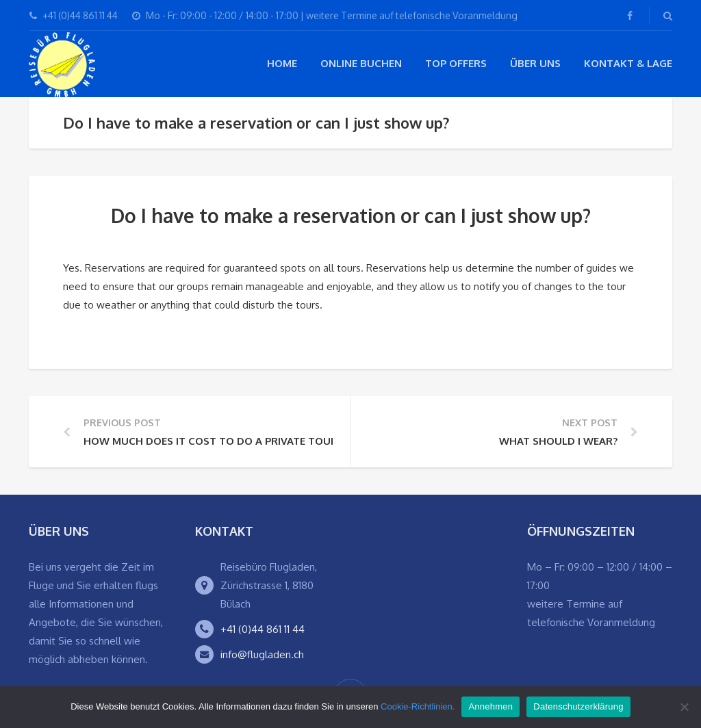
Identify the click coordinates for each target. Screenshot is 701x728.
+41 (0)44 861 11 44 (263, 629)
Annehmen (490, 706)
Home (282, 63)
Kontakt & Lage (628, 63)
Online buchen (361, 63)
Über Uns (535, 63)
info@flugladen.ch (262, 654)
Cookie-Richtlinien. (418, 706)
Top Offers (456, 63)
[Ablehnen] (684, 707)
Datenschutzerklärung (578, 706)
